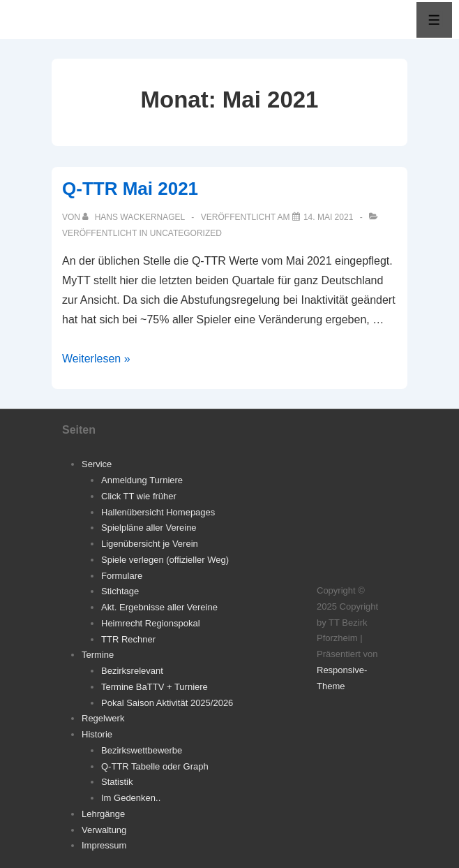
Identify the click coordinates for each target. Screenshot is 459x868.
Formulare (122, 576)
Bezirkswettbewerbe (142, 750)
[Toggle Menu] (434, 20)
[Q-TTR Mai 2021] (328, 217)
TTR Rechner (128, 639)
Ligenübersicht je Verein (150, 544)
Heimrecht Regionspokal (151, 623)
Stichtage (120, 591)
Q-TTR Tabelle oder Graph (155, 766)
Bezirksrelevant (132, 671)
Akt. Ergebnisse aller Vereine (159, 607)
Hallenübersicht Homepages (158, 512)
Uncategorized (186, 233)
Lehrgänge (103, 814)
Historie (97, 734)
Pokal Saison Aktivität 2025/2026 (167, 703)
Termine (98, 655)
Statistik (117, 782)
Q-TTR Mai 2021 (130, 189)
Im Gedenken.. (131, 798)
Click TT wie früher (139, 496)
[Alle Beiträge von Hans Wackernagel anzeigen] (135, 217)
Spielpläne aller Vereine (149, 528)
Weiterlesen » (96, 359)
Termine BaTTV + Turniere (155, 687)
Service (97, 464)
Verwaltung (104, 830)
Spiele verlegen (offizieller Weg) (165, 560)
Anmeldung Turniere (142, 480)
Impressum (104, 845)
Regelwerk (103, 718)
